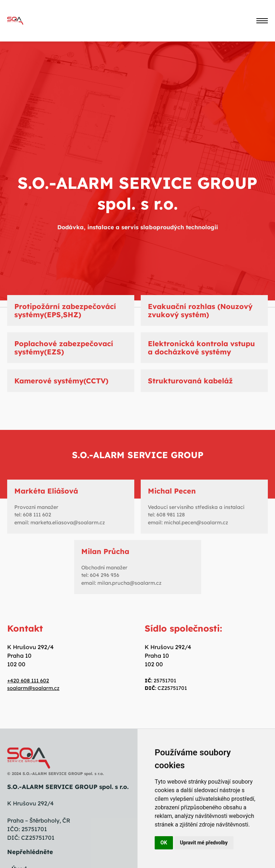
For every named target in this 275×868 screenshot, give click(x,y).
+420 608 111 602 (28, 681)
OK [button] (164, 843)
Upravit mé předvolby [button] (204, 843)
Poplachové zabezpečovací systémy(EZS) (64, 348)
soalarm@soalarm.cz (33, 688)
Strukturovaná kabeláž (190, 381)
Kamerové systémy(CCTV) (61, 381)
